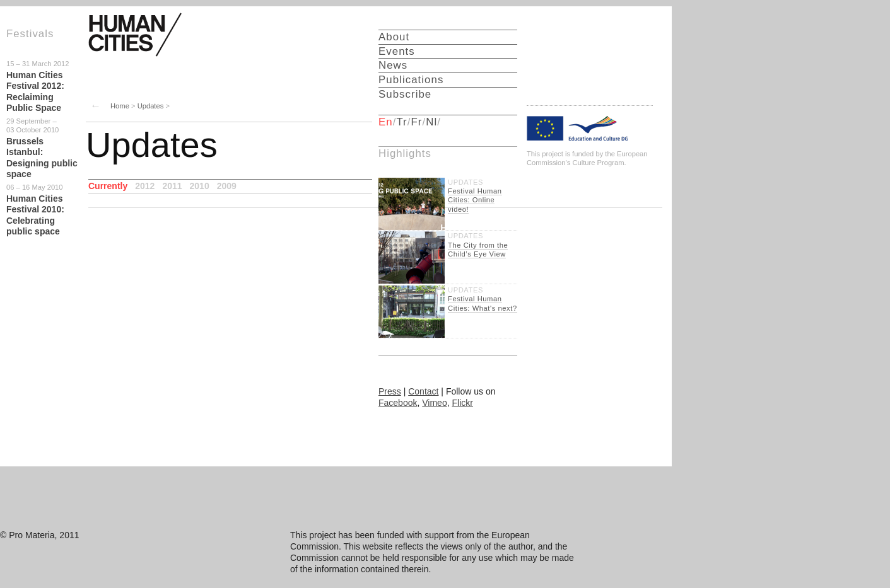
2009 (227, 186)
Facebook (398, 403)
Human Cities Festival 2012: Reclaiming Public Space (35, 92)
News (393, 65)
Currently (108, 186)
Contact (423, 391)
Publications (411, 80)
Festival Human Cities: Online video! (475, 200)
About (394, 37)
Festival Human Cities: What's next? (483, 303)
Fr (417, 122)
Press (390, 391)
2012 (145, 186)
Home (120, 106)
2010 (200, 186)
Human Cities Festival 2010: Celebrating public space (35, 215)
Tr (401, 122)
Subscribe (405, 94)
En (386, 122)
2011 (172, 186)
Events (397, 51)
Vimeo (434, 403)
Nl (431, 122)
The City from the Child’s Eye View (478, 250)
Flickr (462, 403)
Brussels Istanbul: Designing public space (42, 158)
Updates (151, 106)
